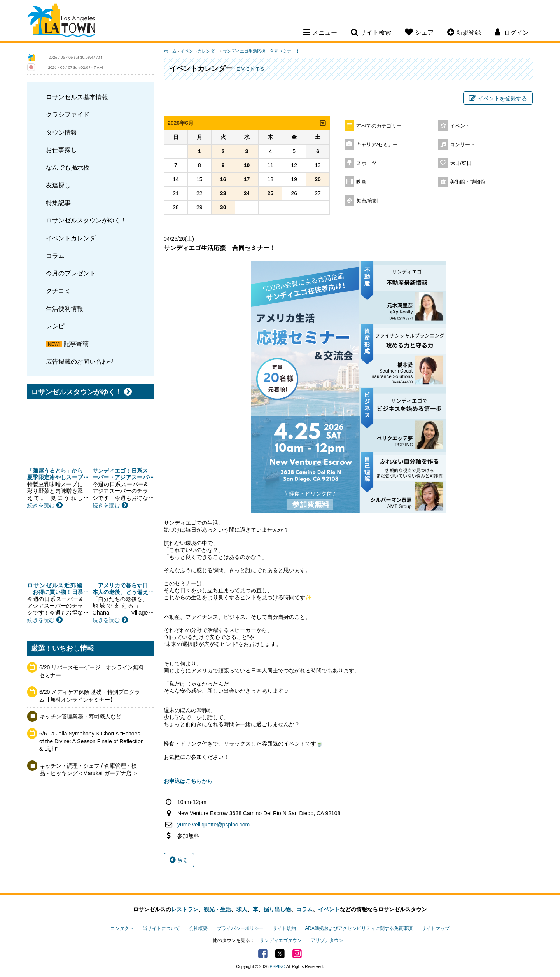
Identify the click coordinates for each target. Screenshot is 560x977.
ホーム (170, 51)
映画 (361, 182)
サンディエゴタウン (281, 940)
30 (223, 207)
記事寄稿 (76, 343)
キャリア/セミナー (377, 145)
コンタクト (122, 928)
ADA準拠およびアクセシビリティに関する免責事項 (359, 928)
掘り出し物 (277, 909)
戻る (179, 860)
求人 (242, 909)
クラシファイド (68, 114)
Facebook (263, 954)
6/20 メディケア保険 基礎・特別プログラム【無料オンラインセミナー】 (90, 696)
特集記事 (58, 203)
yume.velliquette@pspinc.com (213, 825)
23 (223, 193)
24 (247, 193)
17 (247, 179)
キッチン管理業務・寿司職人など (80, 716)
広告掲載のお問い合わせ (80, 361)
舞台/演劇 (367, 201)
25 (271, 193)
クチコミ (58, 291)
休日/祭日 (461, 163)
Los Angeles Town (61, 21)
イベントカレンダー (74, 238)
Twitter (280, 954)
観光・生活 (217, 909)
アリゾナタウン (327, 940)
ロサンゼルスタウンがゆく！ (86, 220)
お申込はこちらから (188, 781)
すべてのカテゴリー (379, 126)
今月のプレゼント (71, 273)
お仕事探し (61, 150)
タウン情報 (61, 132)
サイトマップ (436, 928)
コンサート (463, 145)
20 (318, 179)
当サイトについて (161, 928)
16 (223, 179)
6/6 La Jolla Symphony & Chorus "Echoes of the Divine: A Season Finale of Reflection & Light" (92, 741)
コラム (55, 256)
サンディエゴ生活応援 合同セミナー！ (261, 51)
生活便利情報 (65, 308)
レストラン (185, 909)
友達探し (58, 185)
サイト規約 (284, 928)
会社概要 (198, 928)
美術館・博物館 (468, 182)
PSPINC (278, 966)
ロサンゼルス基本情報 (77, 97)
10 (247, 165)
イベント (460, 126)
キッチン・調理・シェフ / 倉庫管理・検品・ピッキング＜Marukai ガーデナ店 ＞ (89, 770)
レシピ (55, 326)
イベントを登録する (498, 98)
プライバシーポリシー (240, 928)
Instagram (297, 954)
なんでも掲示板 (68, 167)
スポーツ (366, 163)
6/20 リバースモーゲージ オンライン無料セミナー (92, 671)
